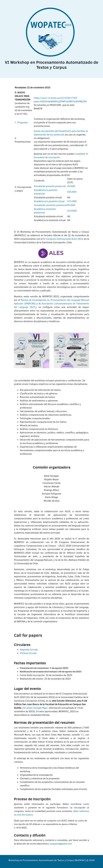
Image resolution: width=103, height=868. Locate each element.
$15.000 (72, 201)
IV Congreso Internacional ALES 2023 (63, 239)
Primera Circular (28, 653)
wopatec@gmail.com (61, 844)
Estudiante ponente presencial (50, 186)
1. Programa (21, 122)
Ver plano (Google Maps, (35, 708)
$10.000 (72, 211)
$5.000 (71, 186)
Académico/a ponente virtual (49, 201)
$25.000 (72, 192)
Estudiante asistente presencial (50, 205)
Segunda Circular (29, 650)
